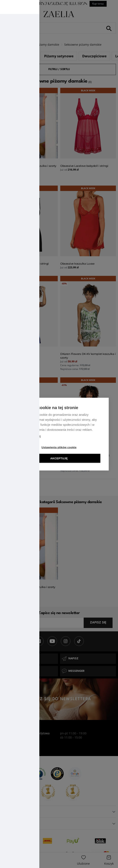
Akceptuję (59, 458)
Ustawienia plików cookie (59, 447)
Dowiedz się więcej (29, 436)
